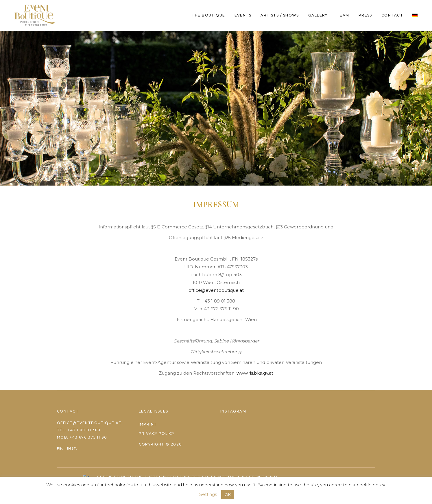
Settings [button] (208, 494)
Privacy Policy (157, 434)
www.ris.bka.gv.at (255, 373)
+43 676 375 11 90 (88, 437)
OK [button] (228, 494)
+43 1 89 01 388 (84, 430)
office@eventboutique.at (216, 290)
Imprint (148, 424)
